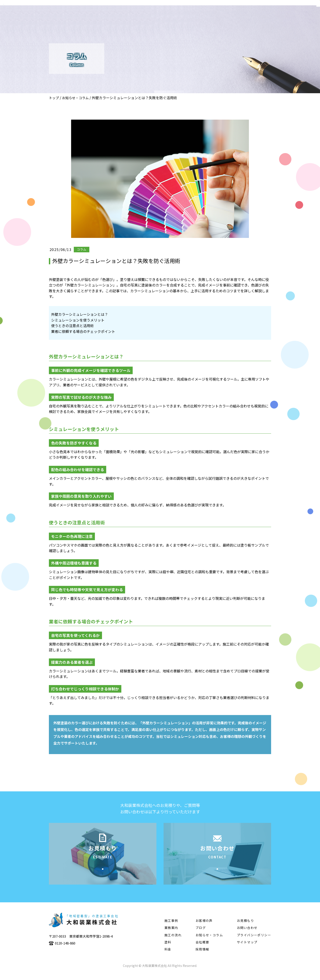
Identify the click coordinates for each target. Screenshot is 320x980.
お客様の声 (204, 927)
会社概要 (170, 17)
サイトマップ (247, 949)
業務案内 (193, 17)
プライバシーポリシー (254, 942)
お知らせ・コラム (75, 98)
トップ (54, 98)
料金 (168, 956)
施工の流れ (240, 17)
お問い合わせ (247, 935)
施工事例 (216, 17)
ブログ (201, 935)
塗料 (261, 17)
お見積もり (245, 927)
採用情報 (202, 956)
